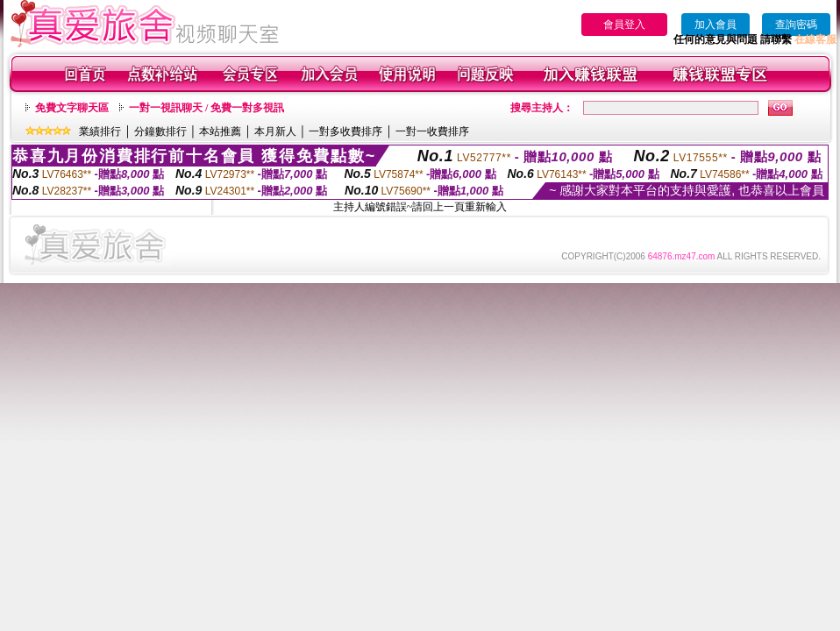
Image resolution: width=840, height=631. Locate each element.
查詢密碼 (796, 25)
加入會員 (715, 25)
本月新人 (275, 131)
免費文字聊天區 (72, 108)
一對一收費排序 (432, 131)
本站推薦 (220, 131)
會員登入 (624, 25)
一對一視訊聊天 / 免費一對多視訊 (206, 108)
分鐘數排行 (160, 131)
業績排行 (100, 131)
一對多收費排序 (345, 131)
